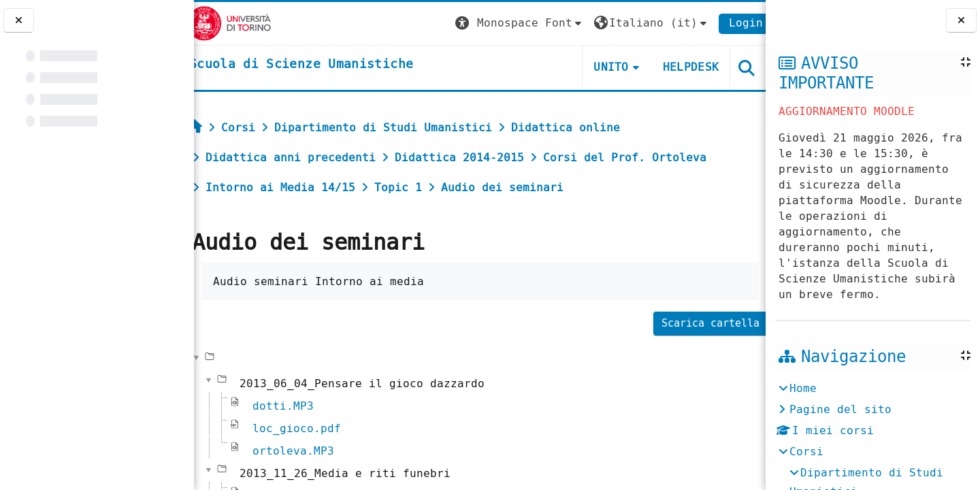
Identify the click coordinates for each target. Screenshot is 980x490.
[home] (309, 65)
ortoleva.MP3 (301, 451)
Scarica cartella (702, 323)
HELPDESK (682, 67)
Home (803, 388)
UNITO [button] (603, 67)
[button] (511, 23)
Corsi (806, 452)
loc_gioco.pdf (304, 428)
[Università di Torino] (236, 23)
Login (738, 23)
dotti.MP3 (291, 406)
